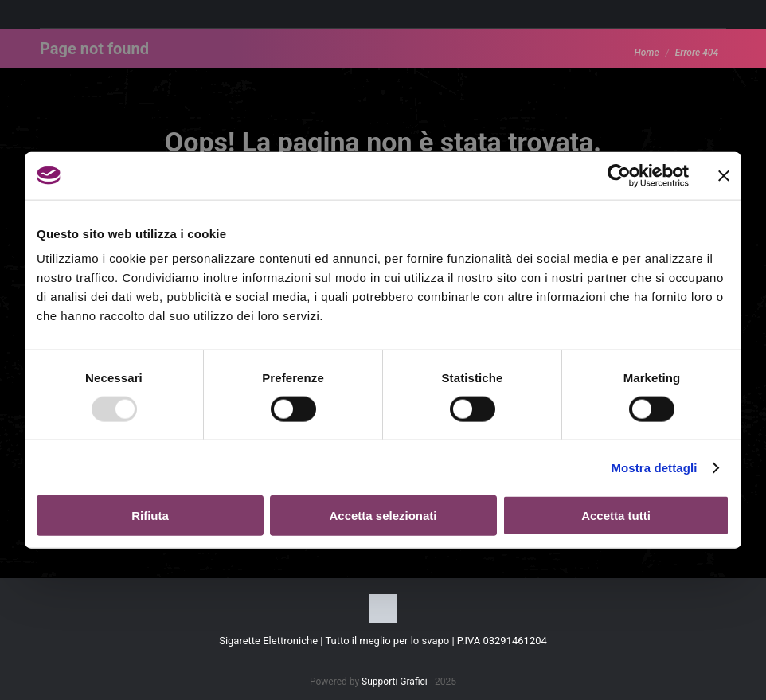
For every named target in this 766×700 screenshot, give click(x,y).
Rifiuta (150, 516)
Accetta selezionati (383, 516)
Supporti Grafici (395, 682)
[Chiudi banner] (724, 175)
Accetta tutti (616, 516)
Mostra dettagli (654, 467)
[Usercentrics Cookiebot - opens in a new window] (619, 175)
